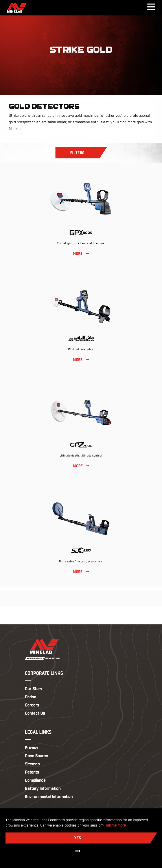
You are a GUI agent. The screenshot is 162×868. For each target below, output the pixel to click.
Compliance (35, 781)
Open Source (36, 756)
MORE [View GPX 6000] (81, 254)
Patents (32, 772)
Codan (30, 697)
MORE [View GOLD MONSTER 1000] (81, 360)
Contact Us (35, 713)
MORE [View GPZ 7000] (81, 466)
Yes (78, 838)
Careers (32, 705)
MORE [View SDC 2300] (81, 572)
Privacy (31, 748)
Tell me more (116, 825)
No (78, 851)
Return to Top (81, 615)
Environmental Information (49, 797)
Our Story (33, 689)
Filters (77, 153)
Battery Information (43, 789)
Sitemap (32, 764)
